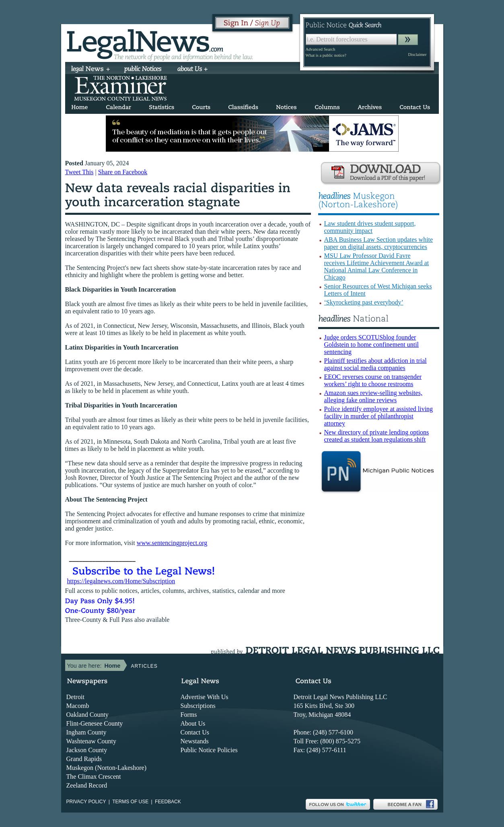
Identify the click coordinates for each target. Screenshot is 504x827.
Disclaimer (417, 55)
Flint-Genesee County (95, 723)
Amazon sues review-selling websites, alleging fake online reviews (373, 396)
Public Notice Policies (209, 750)
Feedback (168, 802)
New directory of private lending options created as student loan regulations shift (377, 436)
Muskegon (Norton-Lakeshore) (107, 768)
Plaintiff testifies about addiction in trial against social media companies (375, 364)
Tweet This (79, 172)
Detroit (75, 697)
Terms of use (130, 802)
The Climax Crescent (94, 777)
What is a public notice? (326, 55)
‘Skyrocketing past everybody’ (364, 302)
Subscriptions (198, 706)
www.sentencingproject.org (172, 543)
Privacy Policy (86, 802)
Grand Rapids (84, 759)
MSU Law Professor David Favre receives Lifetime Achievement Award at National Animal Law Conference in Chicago (377, 266)
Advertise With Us (205, 697)
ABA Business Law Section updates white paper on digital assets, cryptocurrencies (379, 243)
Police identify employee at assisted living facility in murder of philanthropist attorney (379, 416)
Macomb (78, 706)
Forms (189, 715)
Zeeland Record (87, 785)
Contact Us (195, 732)
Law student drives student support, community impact (370, 227)
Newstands (195, 741)
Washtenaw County (91, 741)
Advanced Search (321, 49)
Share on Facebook (123, 172)
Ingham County (86, 732)
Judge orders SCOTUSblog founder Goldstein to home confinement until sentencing (372, 345)
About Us (193, 723)
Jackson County (87, 750)
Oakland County (87, 715)
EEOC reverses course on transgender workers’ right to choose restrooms (373, 380)
